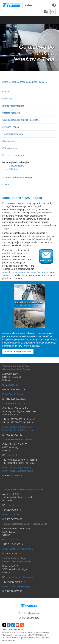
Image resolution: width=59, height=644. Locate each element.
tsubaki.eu (13, 385)
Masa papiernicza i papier (33, 82)
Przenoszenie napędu (13, 155)
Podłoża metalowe (11, 113)
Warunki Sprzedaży (29, 618)
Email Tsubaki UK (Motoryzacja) (18, 430)
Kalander (13, 169)
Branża (14, 82)
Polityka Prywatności (29, 613)
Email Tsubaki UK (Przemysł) (17, 427)
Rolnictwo (7, 99)
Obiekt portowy (10, 148)
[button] (47, 12)
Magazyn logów (16, 166)
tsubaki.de (13, 455)
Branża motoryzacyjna (13, 106)
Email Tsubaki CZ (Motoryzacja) (18, 549)
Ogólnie (6, 92)
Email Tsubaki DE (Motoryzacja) (18, 471)
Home (5, 82)
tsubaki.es (13, 505)
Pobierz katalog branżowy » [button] (18, 352)
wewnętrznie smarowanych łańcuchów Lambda (25, 272)
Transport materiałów (13, 134)
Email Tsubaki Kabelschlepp (16, 586)
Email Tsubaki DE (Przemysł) (17, 468)
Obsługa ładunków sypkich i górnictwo (21, 120)
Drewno (6, 184)
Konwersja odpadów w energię (17, 177)
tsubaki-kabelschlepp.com (21, 577)
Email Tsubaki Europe (13, 394)
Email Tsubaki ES (11, 515)
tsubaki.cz (13, 540)
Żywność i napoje (11, 127)
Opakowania (8, 141)
